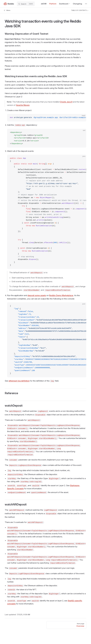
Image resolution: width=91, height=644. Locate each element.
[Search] (26, 4)
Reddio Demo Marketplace (61, 295)
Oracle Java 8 (66, 102)
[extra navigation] (86, 4)
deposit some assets (37, 295)
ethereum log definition (19, 381)
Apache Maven (23, 105)
